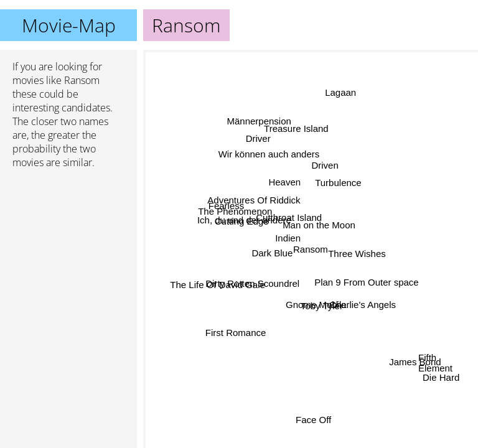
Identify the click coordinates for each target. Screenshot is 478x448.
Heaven (284, 183)
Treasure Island (296, 129)
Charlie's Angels (363, 305)
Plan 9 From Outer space (367, 283)
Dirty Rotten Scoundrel (253, 284)
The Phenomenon (235, 212)
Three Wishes (357, 254)
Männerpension (259, 121)
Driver (258, 138)
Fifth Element (435, 360)
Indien (288, 239)
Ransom (311, 249)
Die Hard (441, 378)
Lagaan (341, 93)
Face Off (314, 418)
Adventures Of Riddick (254, 200)
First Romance (236, 333)
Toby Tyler (322, 306)
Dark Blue (272, 252)
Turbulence (339, 183)
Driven (325, 165)
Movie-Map (69, 25)
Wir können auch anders (269, 153)
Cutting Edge (241, 221)
